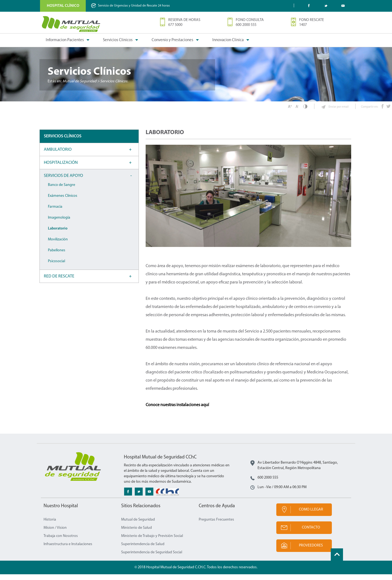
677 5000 (175, 25)
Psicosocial (56, 267)
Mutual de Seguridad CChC (71, 24)
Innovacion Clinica (228, 40)
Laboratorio (58, 234)
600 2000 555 (246, 25)
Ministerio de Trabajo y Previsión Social (152, 542)
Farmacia (55, 212)
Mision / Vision (55, 534)
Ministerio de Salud (137, 534)
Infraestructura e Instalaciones (68, 550)
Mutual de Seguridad (138, 525)
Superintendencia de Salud (143, 550)
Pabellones (57, 256)
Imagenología (59, 223)
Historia (50, 525)
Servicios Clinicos (118, 40)
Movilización (58, 245)
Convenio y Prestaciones (172, 40)
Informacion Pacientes (65, 40)
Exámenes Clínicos (63, 202)
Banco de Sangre (62, 191)
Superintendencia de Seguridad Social (152, 558)
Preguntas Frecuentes (216, 525)
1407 (303, 25)
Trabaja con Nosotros (61, 542)
